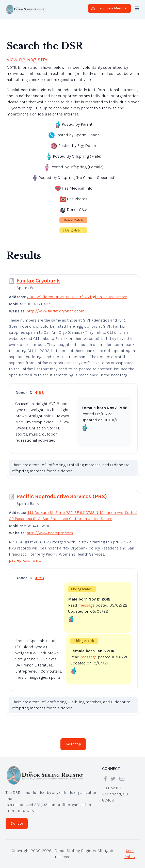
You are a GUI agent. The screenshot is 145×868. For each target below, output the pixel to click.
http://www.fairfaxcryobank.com (56, 311)
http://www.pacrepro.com (50, 533)
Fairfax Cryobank (38, 281)
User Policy (130, 854)
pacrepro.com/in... (25, 560)
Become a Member (109, 8)
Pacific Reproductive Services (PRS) (62, 496)
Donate (17, 823)
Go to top (73, 744)
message (86, 605)
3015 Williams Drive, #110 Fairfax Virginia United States (77, 297)
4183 (39, 393)
